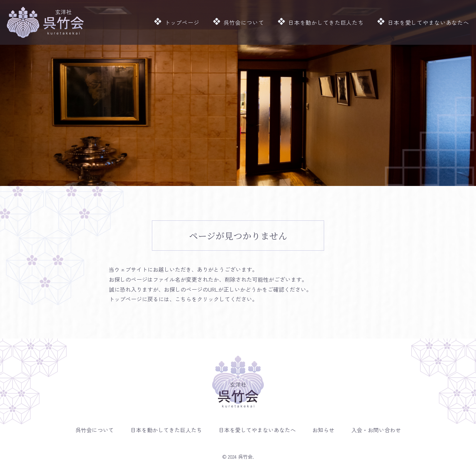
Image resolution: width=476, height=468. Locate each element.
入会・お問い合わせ (377, 430)
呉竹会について (248, 22)
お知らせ (324, 430)
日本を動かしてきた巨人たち (327, 22)
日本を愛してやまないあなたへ (425, 22)
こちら (183, 299)
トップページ (188, 22)
